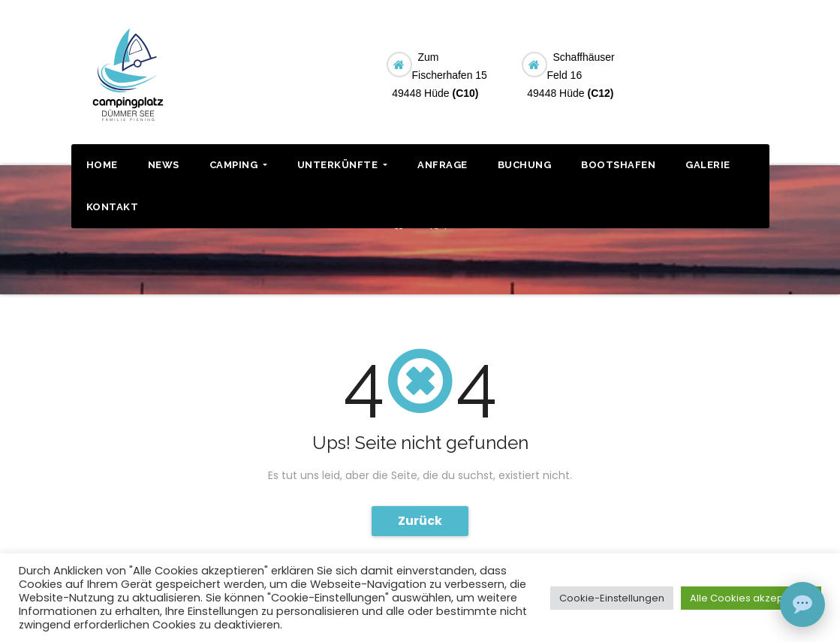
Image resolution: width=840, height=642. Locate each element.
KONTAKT (113, 207)
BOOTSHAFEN (618, 165)
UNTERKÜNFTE (342, 165)
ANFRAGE (443, 165)
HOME (102, 165)
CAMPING (238, 165)
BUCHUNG (715, 63)
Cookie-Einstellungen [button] (612, 598)
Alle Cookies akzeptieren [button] (751, 598)
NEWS (164, 165)
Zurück (420, 521)
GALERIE (708, 165)
